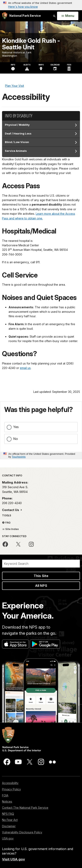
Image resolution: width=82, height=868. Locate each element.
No (16, 439)
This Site (41, 576)
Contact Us (11, 510)
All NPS (41, 586)
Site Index (10, 529)
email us (25, 368)
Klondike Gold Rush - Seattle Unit (31, 44)
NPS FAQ (8, 814)
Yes (16, 427)
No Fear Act (10, 820)
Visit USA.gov (13, 859)
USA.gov (8, 838)
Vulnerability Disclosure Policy (22, 832)
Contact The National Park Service (25, 808)
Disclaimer (9, 826)
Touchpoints (19, 457)
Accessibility (10, 783)
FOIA (5, 795)
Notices (7, 801)
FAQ (6, 522)
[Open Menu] (68, 16)
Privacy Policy (11, 789)
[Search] (41, 564)
